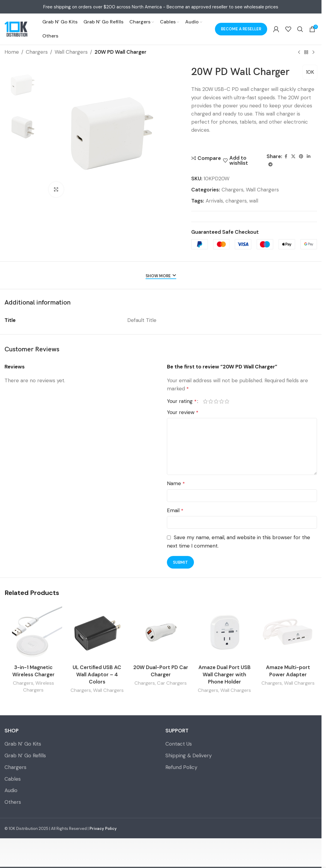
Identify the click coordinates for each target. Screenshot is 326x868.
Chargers (37, 52)
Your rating (182, 401)
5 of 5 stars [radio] (227, 401)
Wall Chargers (71, 52)
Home (12, 52)
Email (175, 510)
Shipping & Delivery (189, 755)
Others (13, 802)
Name (176, 483)
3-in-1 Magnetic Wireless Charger (33, 671)
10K (310, 72)
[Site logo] (16, 29)
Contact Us (179, 744)
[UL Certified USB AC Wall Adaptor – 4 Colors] (97, 632)
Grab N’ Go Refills (25, 755)
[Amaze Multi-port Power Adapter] (288, 632)
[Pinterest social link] (301, 156)
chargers (236, 201)
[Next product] (313, 53)
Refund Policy (181, 767)
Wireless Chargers (39, 686)
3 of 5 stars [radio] (216, 401)
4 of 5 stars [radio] (222, 401)
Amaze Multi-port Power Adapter (288, 671)
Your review (183, 412)
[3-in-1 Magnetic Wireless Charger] (33, 632)
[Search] (300, 29)
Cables (13, 779)
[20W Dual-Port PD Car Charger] (161, 632)
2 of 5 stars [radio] (211, 401)
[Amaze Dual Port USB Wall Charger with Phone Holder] (225, 632)
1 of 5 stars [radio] (205, 401)
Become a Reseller (241, 29)
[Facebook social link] (286, 156)
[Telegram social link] (270, 165)
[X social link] (293, 156)
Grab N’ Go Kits (23, 744)
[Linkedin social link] (309, 156)
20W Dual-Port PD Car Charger (161, 671)
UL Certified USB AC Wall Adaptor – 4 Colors (97, 674)
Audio (11, 790)
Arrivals (214, 201)
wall (254, 201)
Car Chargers (172, 683)
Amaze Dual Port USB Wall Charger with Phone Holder (225, 674)
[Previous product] (299, 53)
